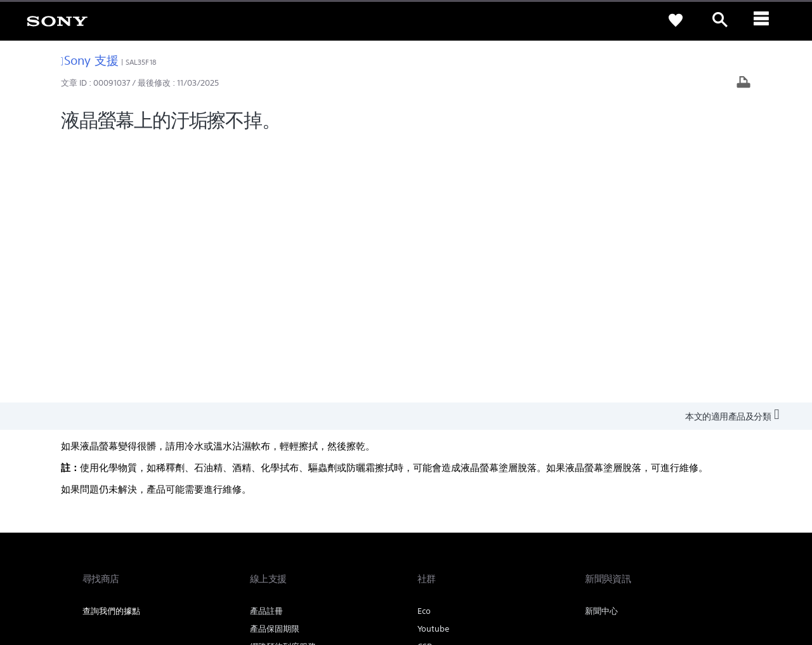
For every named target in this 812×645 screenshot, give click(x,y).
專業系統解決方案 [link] (560, 483)
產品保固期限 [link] (275, 368)
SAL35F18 (141, 62)
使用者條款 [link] (100, 575)
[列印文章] (743, 83)
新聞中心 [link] (601, 350)
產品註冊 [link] (266, 350)
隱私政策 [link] (139, 575)
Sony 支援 (90, 60)
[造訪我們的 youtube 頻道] (717, 515)
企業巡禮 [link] (622, 483)
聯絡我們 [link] (713, 483)
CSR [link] (425, 386)
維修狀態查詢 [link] (275, 403)
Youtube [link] (433, 368)
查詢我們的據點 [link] (111, 350)
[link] (57, 20)
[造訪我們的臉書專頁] (689, 515)
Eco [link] (424, 350)
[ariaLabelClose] (764, 20)
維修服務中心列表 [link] (283, 421)
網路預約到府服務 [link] (283, 386)
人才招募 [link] (667, 483)
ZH (127, 516)
